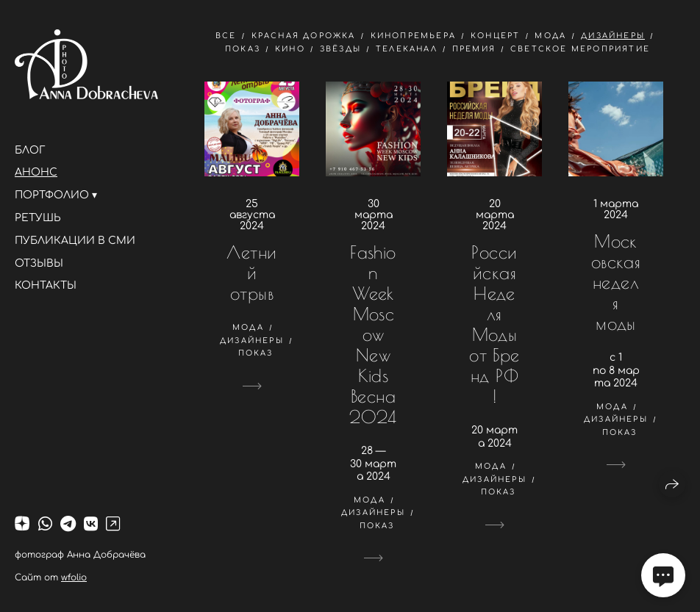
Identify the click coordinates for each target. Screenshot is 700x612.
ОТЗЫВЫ (39, 263)
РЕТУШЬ (38, 218)
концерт (495, 36)
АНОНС (36, 172)
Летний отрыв (251, 273)
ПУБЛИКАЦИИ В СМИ (75, 241)
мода (550, 36)
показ (243, 49)
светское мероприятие (580, 49)
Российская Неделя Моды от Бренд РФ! (494, 324)
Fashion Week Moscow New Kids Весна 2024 (373, 334)
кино (290, 49)
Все (226, 36)
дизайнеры (613, 36)
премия (474, 49)
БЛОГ (30, 150)
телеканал (407, 49)
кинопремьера (413, 36)
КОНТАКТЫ (46, 285)
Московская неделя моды (616, 282)
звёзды (340, 49)
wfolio (74, 577)
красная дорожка (304, 36)
